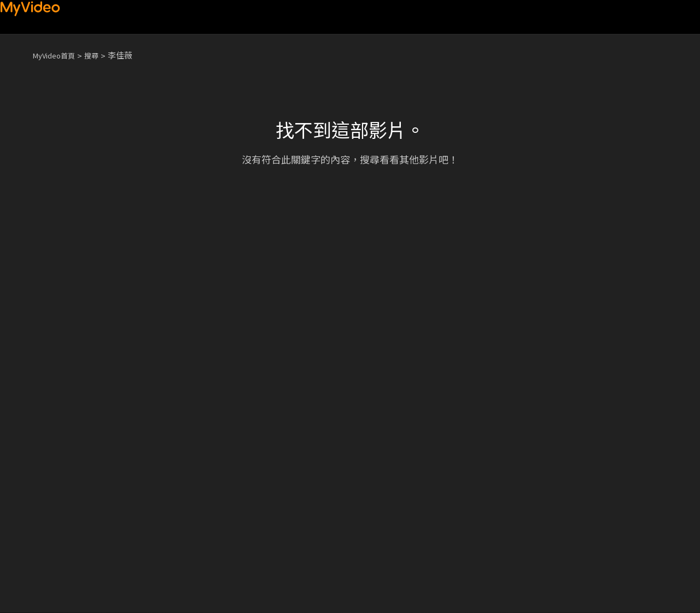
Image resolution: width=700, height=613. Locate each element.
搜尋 (100, 55)
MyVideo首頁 (58, 55)
